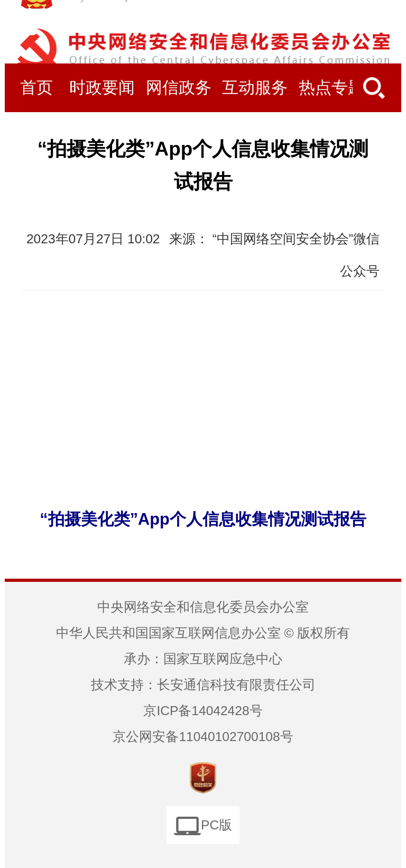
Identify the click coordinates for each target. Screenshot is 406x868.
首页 (36, 88)
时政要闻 (102, 88)
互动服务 (255, 88)
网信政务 (179, 88)
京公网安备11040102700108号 (203, 737)
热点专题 (331, 88)
